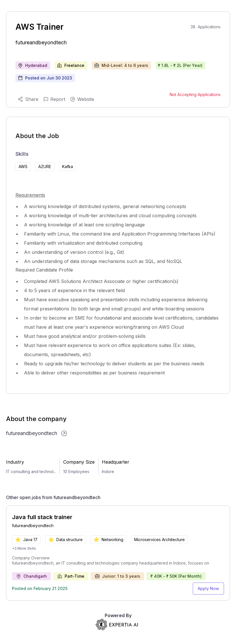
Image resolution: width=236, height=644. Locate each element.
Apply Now (208, 588)
